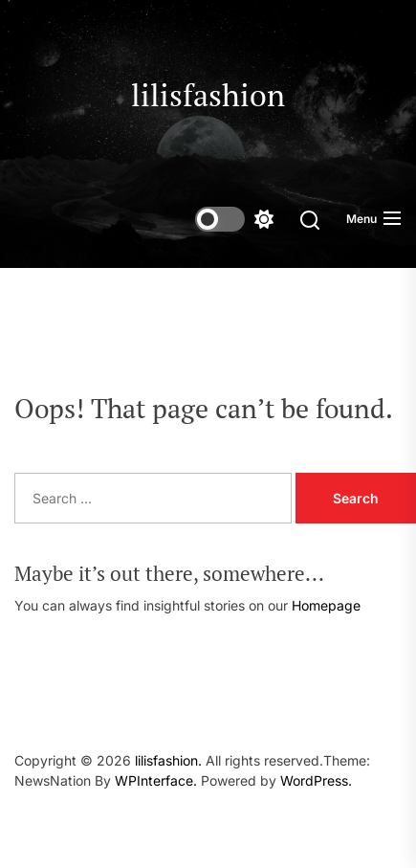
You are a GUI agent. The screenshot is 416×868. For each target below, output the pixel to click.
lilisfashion (208, 95)
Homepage (326, 605)
